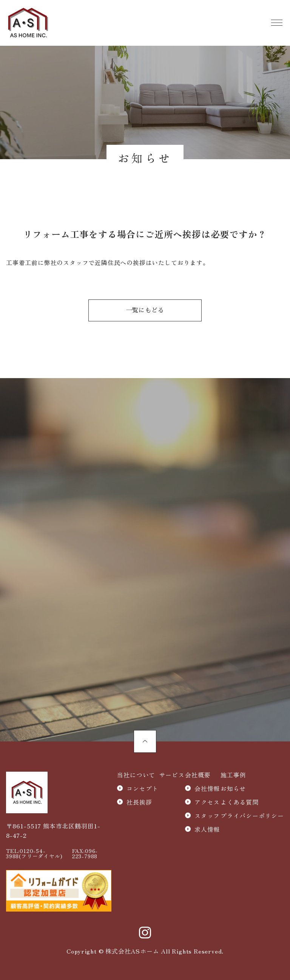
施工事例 (233, 775)
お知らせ (233, 788)
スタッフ (207, 816)
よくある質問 (240, 802)
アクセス (207, 802)
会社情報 (207, 788)
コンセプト (142, 788)
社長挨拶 (139, 802)
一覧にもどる (145, 310)
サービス (172, 775)
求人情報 (207, 829)
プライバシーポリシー (252, 816)
